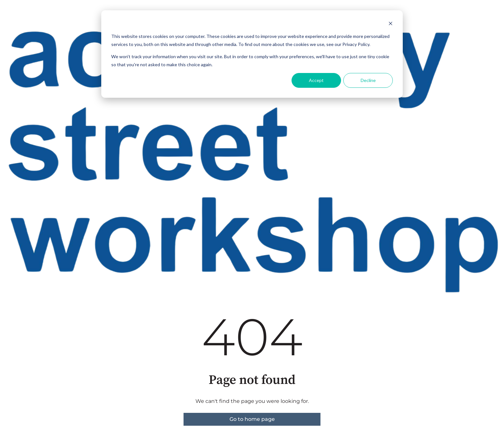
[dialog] (252, 54)
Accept (316, 80)
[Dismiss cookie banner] (391, 24)
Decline (368, 80)
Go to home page (252, 419)
